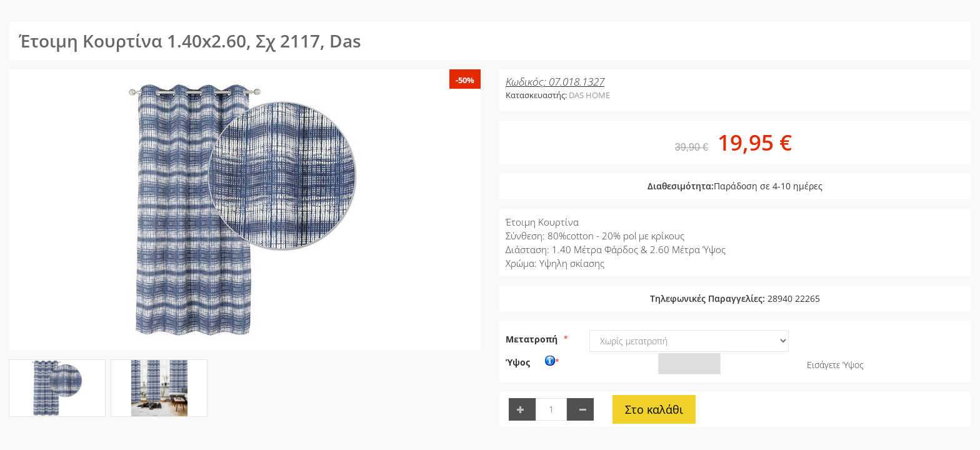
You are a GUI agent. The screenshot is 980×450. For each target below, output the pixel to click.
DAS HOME (589, 95)
